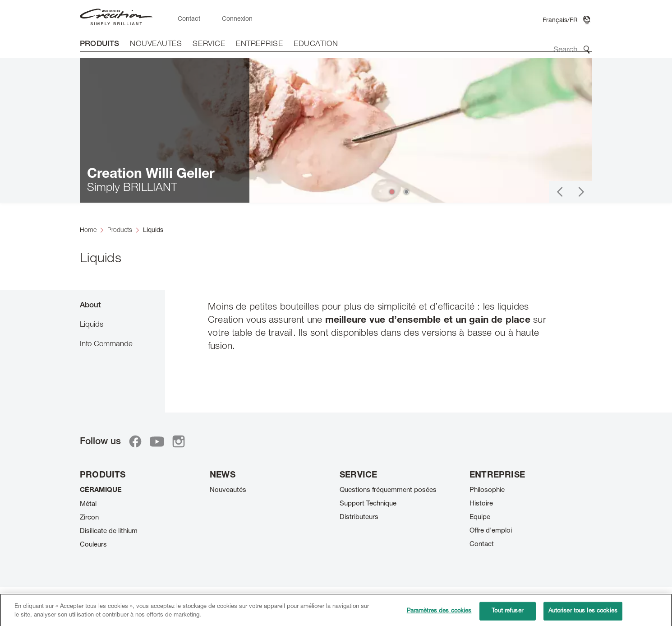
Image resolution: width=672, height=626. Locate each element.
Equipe (480, 517)
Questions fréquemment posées (388, 490)
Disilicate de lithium (109, 531)
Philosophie (487, 490)
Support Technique (368, 504)
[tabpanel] (379, 346)
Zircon (89, 518)
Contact (482, 545)
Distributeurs (359, 517)
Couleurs (93, 545)
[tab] (122, 305)
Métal (88, 504)
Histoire (481, 504)
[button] (560, 192)
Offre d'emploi (491, 531)
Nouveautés (228, 490)
